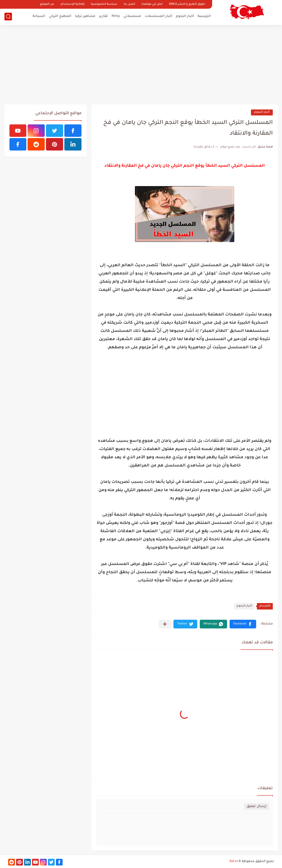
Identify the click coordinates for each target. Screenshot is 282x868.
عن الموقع (47, 4)
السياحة (39, 16)
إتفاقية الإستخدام (73, 4)
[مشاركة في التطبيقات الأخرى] (165, 624)
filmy (116, 16)
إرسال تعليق (257, 806)
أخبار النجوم (185, 16)
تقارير (103, 16)
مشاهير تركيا (85, 16)
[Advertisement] (141, 65)
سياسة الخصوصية (104, 4)
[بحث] (8, 17)
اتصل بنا (129, 4)
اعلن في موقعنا (152, 4)
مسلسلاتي (132, 16)
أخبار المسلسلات (159, 16)
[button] (243, 624)
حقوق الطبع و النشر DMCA (187, 4)
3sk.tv (234, 862)
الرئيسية (204, 16)
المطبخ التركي (60, 16)
